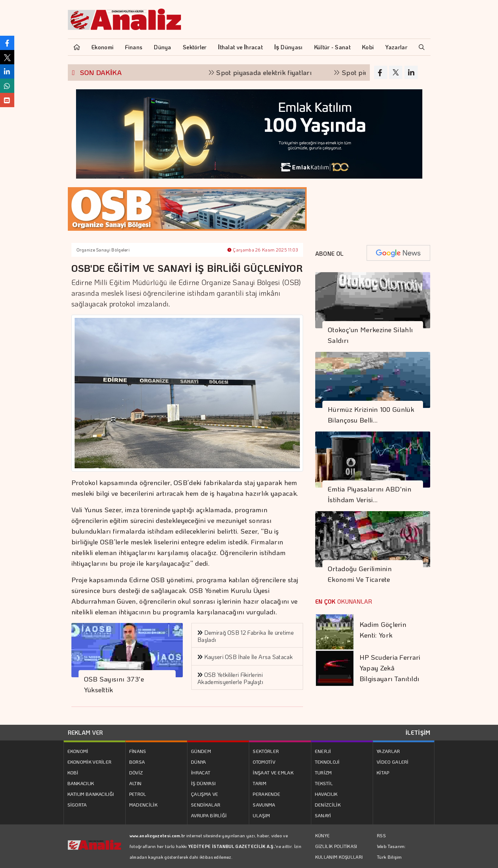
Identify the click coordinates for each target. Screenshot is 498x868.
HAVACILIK (326, 794)
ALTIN (135, 783)
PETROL (138, 794)
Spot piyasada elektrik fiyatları (270, 72)
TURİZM (323, 772)
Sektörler (195, 47)
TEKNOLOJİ (327, 762)
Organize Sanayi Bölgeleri (103, 250)
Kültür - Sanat (332, 47)
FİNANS (138, 751)
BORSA (137, 762)
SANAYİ (323, 815)
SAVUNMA (264, 805)
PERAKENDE (266, 794)
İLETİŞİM (418, 732)
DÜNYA (199, 762)
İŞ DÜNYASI (203, 783)
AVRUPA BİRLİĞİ (209, 815)
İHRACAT (201, 772)
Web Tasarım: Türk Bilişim (391, 851)
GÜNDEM (201, 751)
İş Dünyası (288, 47)
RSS (381, 835)
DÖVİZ (136, 772)
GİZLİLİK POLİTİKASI (336, 846)
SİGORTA (77, 805)
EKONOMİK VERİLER (90, 762)
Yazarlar (396, 47)
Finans (134, 47)
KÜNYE (323, 835)
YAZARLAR (388, 751)
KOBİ (73, 772)
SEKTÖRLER (266, 751)
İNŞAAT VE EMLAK (273, 772)
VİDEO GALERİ (393, 762)
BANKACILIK (81, 783)
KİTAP (383, 772)
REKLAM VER (85, 732)
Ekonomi (102, 47)
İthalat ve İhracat (240, 47)
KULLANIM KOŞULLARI (339, 857)
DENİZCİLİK (328, 805)
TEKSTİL (324, 783)
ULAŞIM (261, 815)
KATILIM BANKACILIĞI (91, 794)
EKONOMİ (78, 751)
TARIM (260, 783)
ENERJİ (323, 751)
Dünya (163, 47)
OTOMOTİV (264, 762)
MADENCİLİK (143, 805)
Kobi (368, 47)
